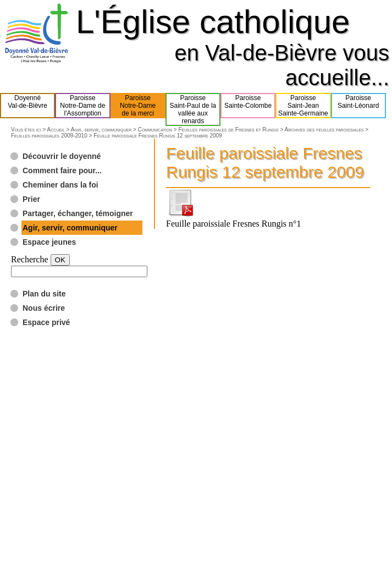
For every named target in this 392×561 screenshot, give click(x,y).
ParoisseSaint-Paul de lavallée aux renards (193, 109)
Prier (31, 199)
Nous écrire (44, 308)
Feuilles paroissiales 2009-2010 (49, 136)
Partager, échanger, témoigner (78, 213)
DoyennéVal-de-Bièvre (27, 106)
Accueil (56, 130)
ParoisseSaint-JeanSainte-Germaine (303, 106)
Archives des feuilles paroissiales (324, 130)
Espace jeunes (49, 242)
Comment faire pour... (62, 170)
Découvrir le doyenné (62, 156)
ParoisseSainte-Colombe (248, 106)
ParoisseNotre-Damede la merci (138, 106)
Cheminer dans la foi (60, 185)
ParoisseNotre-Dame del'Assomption (82, 106)
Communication (155, 130)
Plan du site (44, 294)
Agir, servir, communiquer (101, 130)
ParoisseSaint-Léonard (358, 106)
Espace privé (46, 322)
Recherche (30, 259)
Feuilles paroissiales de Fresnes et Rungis (228, 130)
